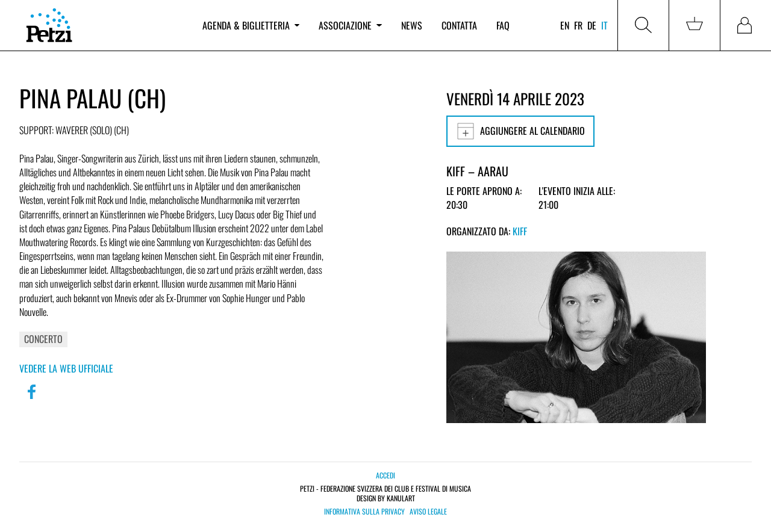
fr (578, 25)
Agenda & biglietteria (251, 25)
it (604, 25)
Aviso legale (428, 512)
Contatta (459, 25)
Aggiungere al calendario (520, 131)
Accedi (385, 475)
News (412, 25)
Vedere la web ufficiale (66, 368)
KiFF (520, 231)
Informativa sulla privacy (364, 512)
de (592, 25)
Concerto (43, 339)
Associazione (350, 25)
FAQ (503, 25)
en (565, 25)
